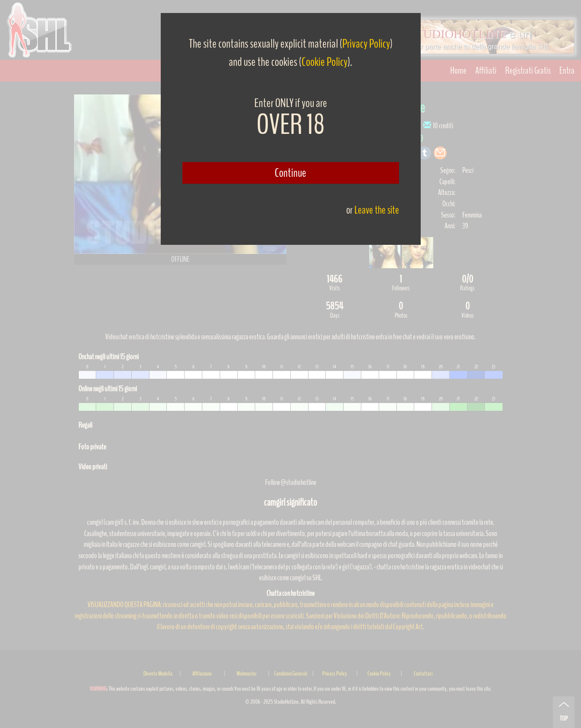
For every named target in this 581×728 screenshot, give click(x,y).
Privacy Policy (366, 44)
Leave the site (377, 210)
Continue (290, 173)
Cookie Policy (325, 62)
